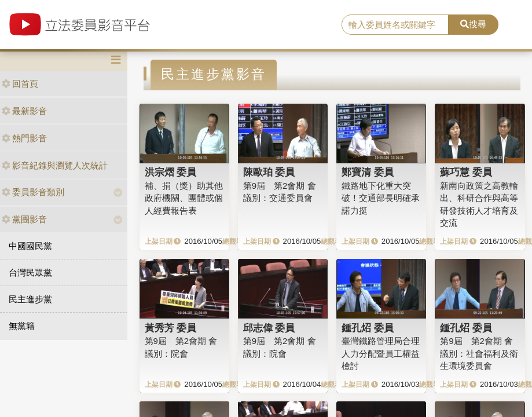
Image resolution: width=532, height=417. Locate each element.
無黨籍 (22, 326)
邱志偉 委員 (269, 328)
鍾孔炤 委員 (368, 328)
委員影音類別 (33, 192)
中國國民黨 (30, 246)
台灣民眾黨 (30, 272)
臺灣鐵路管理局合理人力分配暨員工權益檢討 (381, 353)
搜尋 (473, 24)
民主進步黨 (30, 299)
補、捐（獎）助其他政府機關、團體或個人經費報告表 (184, 198)
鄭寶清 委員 (368, 172)
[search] (395, 25)
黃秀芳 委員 (171, 328)
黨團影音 (24, 219)
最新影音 (24, 111)
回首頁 (20, 84)
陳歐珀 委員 (269, 172)
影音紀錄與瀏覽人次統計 (55, 165)
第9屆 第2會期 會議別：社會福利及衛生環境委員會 (479, 353)
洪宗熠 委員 (171, 172)
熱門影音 (24, 138)
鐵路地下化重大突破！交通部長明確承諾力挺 (381, 198)
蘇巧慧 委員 (466, 172)
